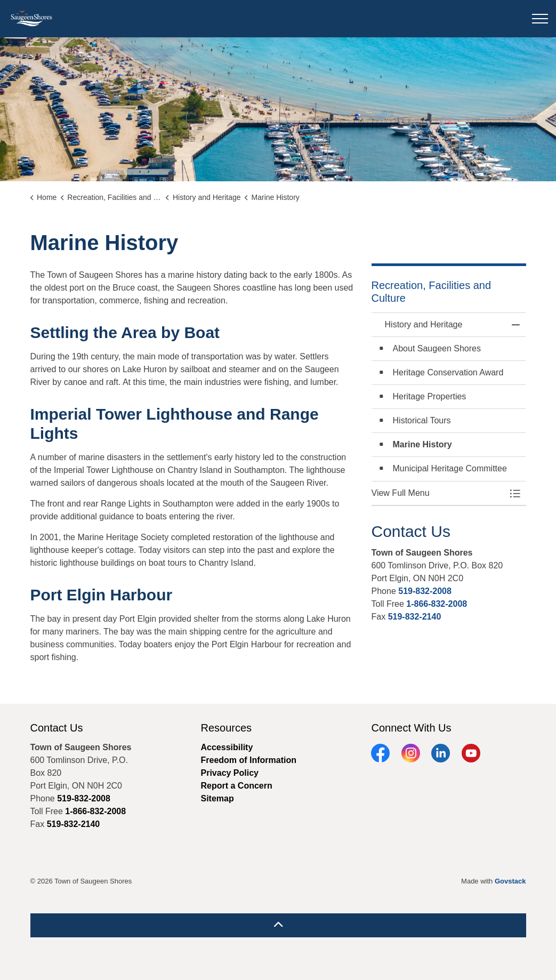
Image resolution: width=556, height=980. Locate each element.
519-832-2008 (425, 591)
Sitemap (217, 798)
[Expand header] (540, 19)
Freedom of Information (248, 760)
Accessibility (227, 747)
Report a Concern (236, 786)
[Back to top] (278, 925)
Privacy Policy (229, 773)
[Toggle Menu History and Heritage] (515, 493)
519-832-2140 (415, 617)
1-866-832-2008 (437, 604)
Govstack (510, 881)
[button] (438, 493)
